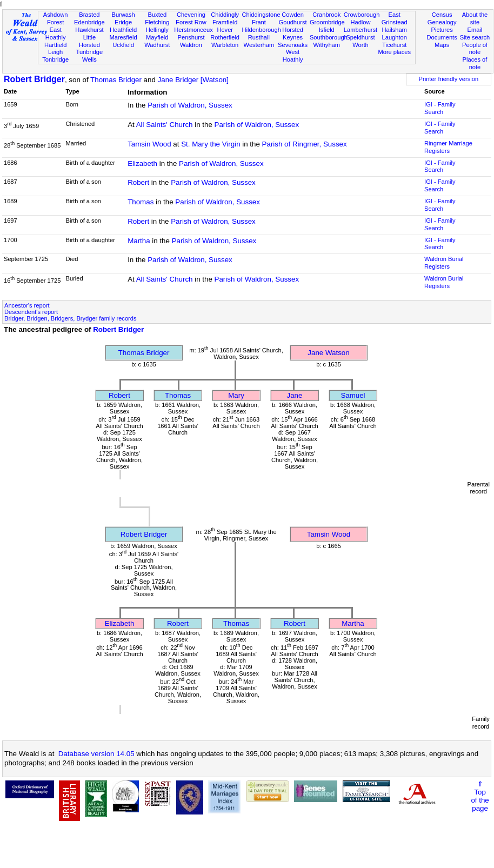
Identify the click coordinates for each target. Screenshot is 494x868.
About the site (475, 18)
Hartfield (55, 45)
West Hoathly (293, 56)
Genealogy (442, 22)
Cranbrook (326, 15)
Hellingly (157, 30)
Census (442, 15)
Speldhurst (360, 37)
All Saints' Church (165, 125)
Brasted (89, 15)
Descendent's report (31, 312)
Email (475, 30)
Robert (138, 182)
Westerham (259, 45)
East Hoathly (56, 34)
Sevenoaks (293, 45)
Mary (236, 395)
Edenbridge (89, 22)
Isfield (327, 30)
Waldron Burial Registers (444, 263)
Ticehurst (394, 45)
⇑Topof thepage (480, 796)
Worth (360, 45)
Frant (259, 22)
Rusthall (259, 37)
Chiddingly (225, 15)
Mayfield (157, 37)
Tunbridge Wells (90, 56)
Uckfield (123, 45)
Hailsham (395, 30)
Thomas (141, 202)
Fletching (157, 22)
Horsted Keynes (293, 34)
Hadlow (360, 22)
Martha (139, 241)
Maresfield (123, 37)
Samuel (353, 395)
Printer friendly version (449, 79)
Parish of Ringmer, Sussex (305, 144)
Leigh (55, 52)
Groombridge (327, 22)
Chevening (191, 15)
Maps (442, 45)
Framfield (225, 22)
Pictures (442, 30)
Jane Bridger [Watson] (193, 80)
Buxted (157, 15)
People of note (475, 49)
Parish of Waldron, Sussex (190, 105)
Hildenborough (262, 30)
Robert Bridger (34, 79)
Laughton (395, 37)
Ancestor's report (27, 305)
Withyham (327, 45)
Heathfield (123, 30)
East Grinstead (395, 18)
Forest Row (191, 22)
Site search (475, 37)
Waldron (191, 45)
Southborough (329, 37)
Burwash (123, 15)
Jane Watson (328, 353)
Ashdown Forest (56, 18)
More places (394, 52)
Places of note (475, 63)
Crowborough (362, 15)
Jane (295, 395)
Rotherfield (225, 37)
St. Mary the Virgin (211, 144)
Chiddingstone (261, 15)
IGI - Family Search (440, 108)
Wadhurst (157, 45)
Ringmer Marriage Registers (448, 147)
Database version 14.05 (96, 754)
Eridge (123, 22)
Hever (225, 30)
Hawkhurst (89, 30)
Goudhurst (293, 22)
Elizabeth (142, 163)
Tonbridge (55, 59)
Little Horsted (89, 41)
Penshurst (191, 37)
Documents (442, 37)
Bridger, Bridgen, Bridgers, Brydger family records (71, 318)
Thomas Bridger (116, 80)
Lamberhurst (361, 30)
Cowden (293, 15)
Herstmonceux (193, 30)
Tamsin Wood (149, 144)
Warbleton (225, 45)
